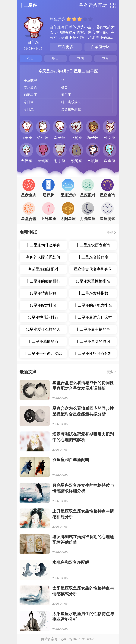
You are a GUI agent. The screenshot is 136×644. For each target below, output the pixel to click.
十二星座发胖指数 (93, 293)
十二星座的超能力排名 (93, 305)
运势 (93, 5)
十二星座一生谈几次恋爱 (43, 355)
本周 (81, 58)
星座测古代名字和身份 (93, 269)
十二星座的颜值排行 (43, 281)
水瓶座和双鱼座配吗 (71, 562)
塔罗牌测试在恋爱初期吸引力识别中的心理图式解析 (83, 437)
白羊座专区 (100, 47)
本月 (105, 58)
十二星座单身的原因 (93, 341)
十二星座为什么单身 (43, 245)
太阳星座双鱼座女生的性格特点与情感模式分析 (83, 591)
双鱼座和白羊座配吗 (71, 460)
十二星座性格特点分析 (93, 353)
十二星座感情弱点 (43, 341)
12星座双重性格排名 (93, 281)
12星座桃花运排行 (43, 317)
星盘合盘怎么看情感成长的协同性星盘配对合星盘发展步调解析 (83, 386)
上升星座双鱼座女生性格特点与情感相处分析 (83, 514)
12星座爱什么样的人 (43, 329)
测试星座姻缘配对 (43, 269)
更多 (110, 232)
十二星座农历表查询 (93, 245)
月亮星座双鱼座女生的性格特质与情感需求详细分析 (83, 488)
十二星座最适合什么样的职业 (93, 319)
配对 (103, 5)
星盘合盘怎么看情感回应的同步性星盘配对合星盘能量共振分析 (83, 411)
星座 (83, 5)
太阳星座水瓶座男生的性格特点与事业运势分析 (83, 617)
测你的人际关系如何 (43, 257)
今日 (31, 58)
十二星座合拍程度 (93, 257)
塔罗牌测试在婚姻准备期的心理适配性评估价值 (83, 540)
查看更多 (66, 47)
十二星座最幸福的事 (93, 329)
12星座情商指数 (43, 293)
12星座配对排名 (43, 305)
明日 (55, 58)
